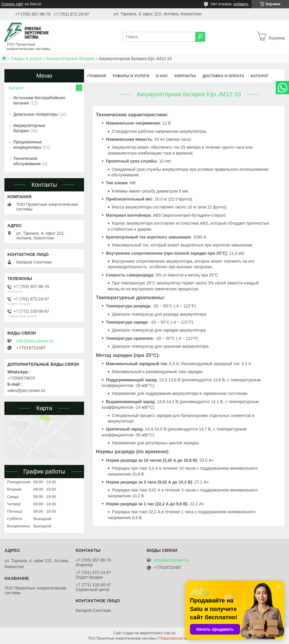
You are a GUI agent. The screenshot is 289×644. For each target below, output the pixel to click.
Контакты (185, 76)
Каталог (260, 76)
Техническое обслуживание (27, 161)
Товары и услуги (26, 59)
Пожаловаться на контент (180, 638)
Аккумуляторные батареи (70, 59)
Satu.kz (170, 633)
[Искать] (200, 37)
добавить (241, 4)
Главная (97, 76)
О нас (162, 76)
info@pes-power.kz (35, 341)
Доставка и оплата (223, 76)
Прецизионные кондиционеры (28, 145)
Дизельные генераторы (36, 114)
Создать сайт (12, 4)
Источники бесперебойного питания (39, 100)
